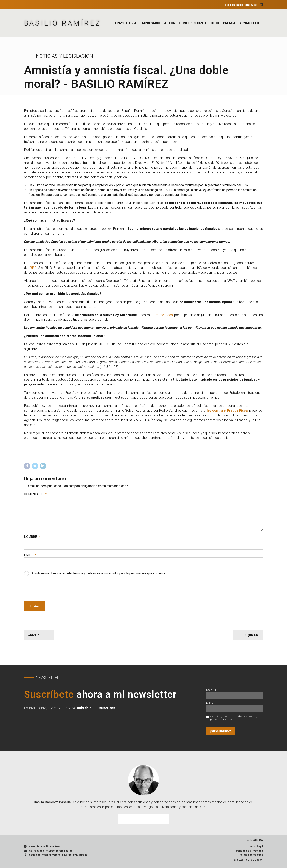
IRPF (32, 268)
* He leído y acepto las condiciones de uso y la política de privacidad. (235, 718)
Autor (170, 23)
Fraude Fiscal (164, 315)
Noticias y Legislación (64, 56)
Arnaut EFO (249, 23)
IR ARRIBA (257, 840)
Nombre (32, 537)
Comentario (35, 494)
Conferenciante (193, 23)
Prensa (229, 23)
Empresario (150, 23)
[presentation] (54, 589)
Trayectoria (125, 23)
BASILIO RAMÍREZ (63, 23)
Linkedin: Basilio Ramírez (45, 847)
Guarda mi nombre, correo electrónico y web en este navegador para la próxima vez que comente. (98, 573)
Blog (215, 23)
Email (30, 555)
